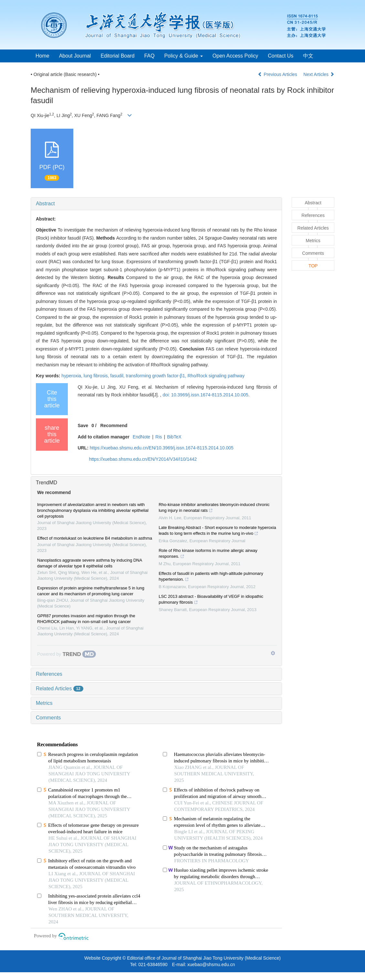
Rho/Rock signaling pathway (216, 376)
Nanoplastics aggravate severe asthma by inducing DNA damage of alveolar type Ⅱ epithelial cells (89, 563)
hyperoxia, (72, 376)
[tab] (156, 204)
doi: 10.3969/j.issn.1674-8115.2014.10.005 (205, 395)
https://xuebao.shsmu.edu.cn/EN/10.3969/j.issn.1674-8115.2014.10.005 (162, 448)
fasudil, (118, 376)
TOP (313, 266)
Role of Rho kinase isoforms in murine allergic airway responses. (208, 554)
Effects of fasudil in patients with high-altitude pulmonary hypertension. (211, 577)
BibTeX (174, 437)
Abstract (45, 204)
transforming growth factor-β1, (157, 376)
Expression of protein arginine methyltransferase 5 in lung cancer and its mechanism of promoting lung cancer (91, 591)
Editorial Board (117, 56)
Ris (159, 437)
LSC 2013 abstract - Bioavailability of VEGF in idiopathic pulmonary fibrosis (211, 600)
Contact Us (281, 56)
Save (83, 425)
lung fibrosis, (97, 376)
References (49, 674)
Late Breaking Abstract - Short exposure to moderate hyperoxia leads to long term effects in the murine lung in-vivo (217, 531)
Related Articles (60, 689)
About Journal (75, 56)
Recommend (114, 425)
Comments (48, 718)
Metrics (44, 703)
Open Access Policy (235, 56)
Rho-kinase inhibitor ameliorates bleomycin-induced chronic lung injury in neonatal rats (214, 508)
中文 (308, 56)
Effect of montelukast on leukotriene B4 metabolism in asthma (95, 538)
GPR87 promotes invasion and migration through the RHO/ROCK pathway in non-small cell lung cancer (86, 619)
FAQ (149, 56)
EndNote (141, 437)
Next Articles (319, 74)
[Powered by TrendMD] (67, 654)
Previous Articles (278, 74)
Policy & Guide (183, 56)
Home (42, 56)
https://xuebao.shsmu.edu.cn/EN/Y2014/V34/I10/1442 (143, 459)
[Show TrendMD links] (273, 653)
